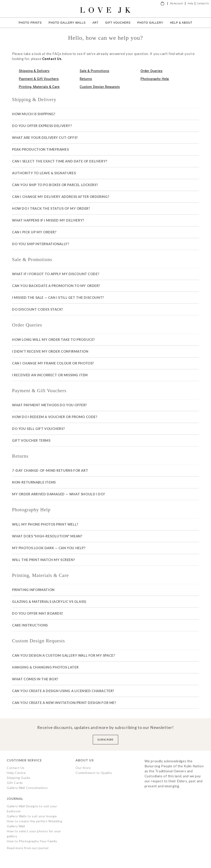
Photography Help (155, 79)
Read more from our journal (28, 848)
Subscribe (106, 740)
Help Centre (16, 773)
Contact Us (203, 3)
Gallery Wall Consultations (27, 788)
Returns (86, 79)
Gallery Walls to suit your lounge (32, 816)
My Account (176, 3)
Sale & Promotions (94, 71)
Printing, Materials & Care (39, 87)
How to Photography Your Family (32, 841)
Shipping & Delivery (34, 71)
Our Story (83, 768)
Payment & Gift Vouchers (39, 79)
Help (190, 3)
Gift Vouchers (118, 23)
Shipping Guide (18, 778)
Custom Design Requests (100, 87)
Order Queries (151, 71)
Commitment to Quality (94, 773)
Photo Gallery (150, 23)
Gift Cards (15, 783)
